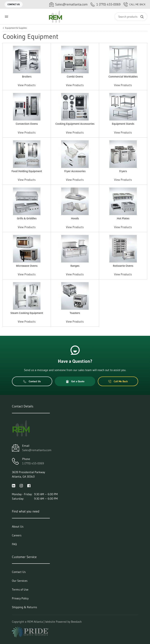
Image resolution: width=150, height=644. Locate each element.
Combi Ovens (75, 77)
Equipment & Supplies (16, 28)
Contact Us (14, 4)
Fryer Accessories (75, 171)
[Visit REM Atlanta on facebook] (29, 485)
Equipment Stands (123, 124)
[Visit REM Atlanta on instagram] (21, 485)
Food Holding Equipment (27, 171)
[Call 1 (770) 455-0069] (105, 5)
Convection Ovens (27, 124)
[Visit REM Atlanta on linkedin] (14, 485)
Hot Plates (123, 218)
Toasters (75, 313)
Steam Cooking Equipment (27, 313)
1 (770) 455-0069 (33, 463)
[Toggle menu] (6, 17)
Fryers (123, 171)
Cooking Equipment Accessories (75, 124)
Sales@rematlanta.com (37, 450)
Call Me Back (134, 4)
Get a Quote (75, 381)
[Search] (131, 17)
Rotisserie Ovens (123, 266)
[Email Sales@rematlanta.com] (68, 5)
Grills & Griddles (27, 218)
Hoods (75, 218)
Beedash (76, 622)
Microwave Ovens (27, 266)
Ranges (75, 266)
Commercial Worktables (123, 77)
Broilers (27, 77)
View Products (27, 85)
